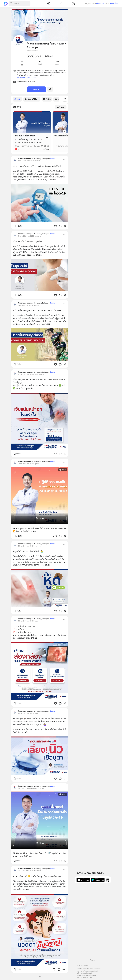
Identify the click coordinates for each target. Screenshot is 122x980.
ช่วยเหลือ (86, 969)
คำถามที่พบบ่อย (95, 969)
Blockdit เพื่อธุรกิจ (83, 977)
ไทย (91, 977)
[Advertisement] (93, 922)
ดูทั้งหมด (61, 107)
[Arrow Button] (65, 132)
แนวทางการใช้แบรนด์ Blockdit (87, 975)
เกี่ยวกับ (79, 969)
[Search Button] (11, 4)
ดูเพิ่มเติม (29, 388)
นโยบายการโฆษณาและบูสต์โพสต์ (88, 971)
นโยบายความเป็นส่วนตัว (85, 973)
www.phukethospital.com (27, 77)
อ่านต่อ (53, 179)
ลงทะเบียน (114, 4)
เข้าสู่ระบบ (101, 4)
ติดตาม (36, 89)
